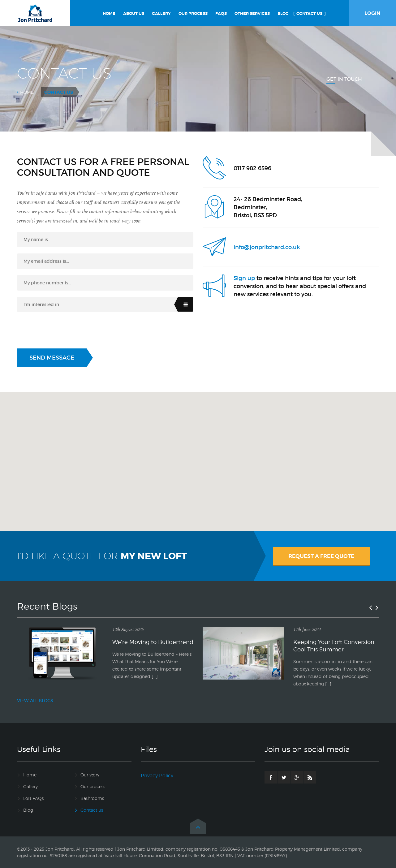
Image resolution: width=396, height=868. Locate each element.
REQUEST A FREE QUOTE (321, 556)
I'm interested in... (43, 304)
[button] (198, 456)
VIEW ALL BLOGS (35, 701)
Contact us (92, 810)
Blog (28, 810)
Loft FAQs (33, 798)
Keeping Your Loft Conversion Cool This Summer (334, 646)
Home (27, 92)
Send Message (52, 358)
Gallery (30, 786)
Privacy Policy (157, 776)
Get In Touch (344, 79)
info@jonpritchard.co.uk (267, 247)
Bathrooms (92, 798)
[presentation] (64, 330)
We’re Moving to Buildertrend (153, 642)
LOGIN (372, 13)
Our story (90, 775)
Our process (93, 786)
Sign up (244, 278)
